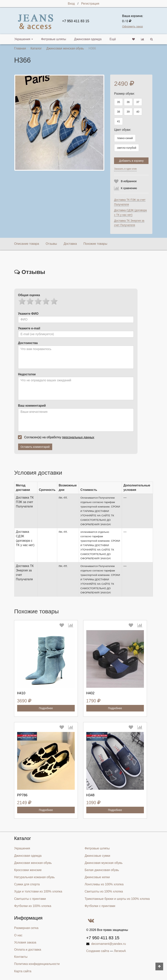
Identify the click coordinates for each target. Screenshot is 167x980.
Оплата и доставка (28, 949)
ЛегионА (120, 951)
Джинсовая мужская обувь (104, 862)
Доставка (70, 244)
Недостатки (27, 374)
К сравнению (129, 188)
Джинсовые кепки (97, 877)
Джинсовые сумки (98, 855)
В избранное (129, 181)
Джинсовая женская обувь (33, 862)
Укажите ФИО (28, 314)
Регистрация (90, 4)
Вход (71, 4)
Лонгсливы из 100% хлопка (104, 884)
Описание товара (27, 244)
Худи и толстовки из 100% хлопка (38, 891)
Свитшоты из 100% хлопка (104, 891)
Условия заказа (25, 942)
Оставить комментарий (35, 447)
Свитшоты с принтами (30, 898)
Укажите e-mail (29, 328)
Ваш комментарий (32, 406)
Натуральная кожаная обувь (35, 877)
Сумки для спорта (27, 884)
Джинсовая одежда (84, 39)
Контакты (21, 956)
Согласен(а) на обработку (57, 437)
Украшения (24, 39)
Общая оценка (29, 295)
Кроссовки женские (28, 869)
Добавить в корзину (131, 161)
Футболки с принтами (100, 905)
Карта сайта (23, 971)
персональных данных (78, 437)
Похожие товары (95, 244)
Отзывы (51, 244)
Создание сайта (98, 951)
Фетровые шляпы (52, 39)
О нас (18, 935)
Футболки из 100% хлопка (33, 905)
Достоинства (28, 343)
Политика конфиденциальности (37, 963)
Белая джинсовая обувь (102, 869)
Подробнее (46, 708)
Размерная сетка (26, 928)
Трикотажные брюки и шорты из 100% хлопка (117, 898)
